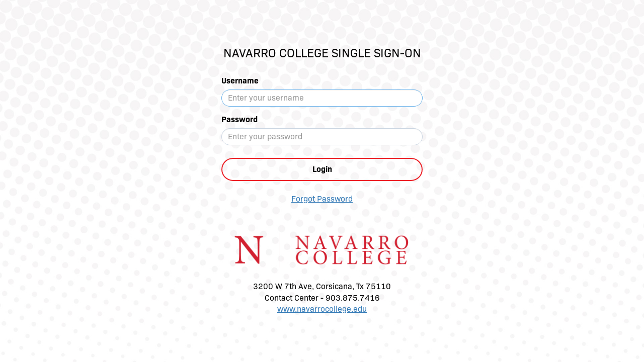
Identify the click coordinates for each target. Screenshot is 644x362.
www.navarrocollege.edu (322, 309)
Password (239, 119)
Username (240, 81)
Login (322, 169)
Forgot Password (322, 199)
